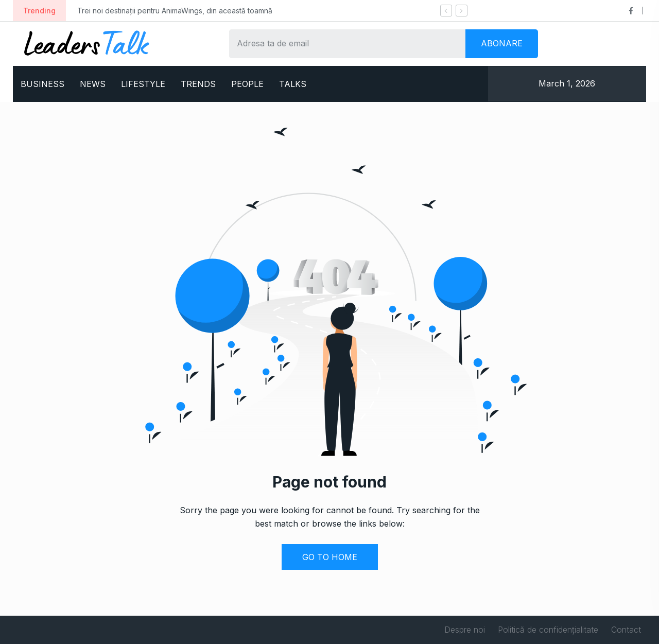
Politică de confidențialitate (548, 630)
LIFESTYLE (143, 84)
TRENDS (198, 84)
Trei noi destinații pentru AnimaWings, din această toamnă (175, 11)
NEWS (93, 84)
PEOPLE (247, 84)
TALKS (293, 84)
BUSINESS (42, 84)
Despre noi (465, 630)
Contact (626, 630)
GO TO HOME (330, 557)
